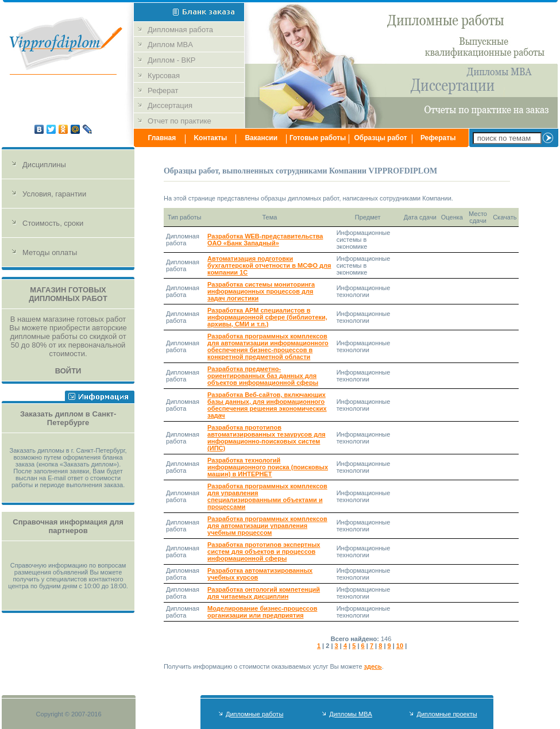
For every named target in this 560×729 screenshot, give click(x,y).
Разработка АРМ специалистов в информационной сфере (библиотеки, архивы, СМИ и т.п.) (267, 317)
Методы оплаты (50, 252)
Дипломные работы (254, 714)
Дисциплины (44, 165)
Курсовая (164, 76)
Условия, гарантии (54, 194)
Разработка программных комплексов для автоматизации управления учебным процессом (267, 526)
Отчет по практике (179, 121)
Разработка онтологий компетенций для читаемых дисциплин (264, 593)
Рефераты (438, 138)
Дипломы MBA (351, 714)
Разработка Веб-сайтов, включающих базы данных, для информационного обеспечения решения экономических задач (267, 405)
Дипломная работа (181, 30)
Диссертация (170, 105)
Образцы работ (381, 138)
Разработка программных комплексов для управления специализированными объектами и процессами (267, 496)
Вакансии (261, 138)
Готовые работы (318, 138)
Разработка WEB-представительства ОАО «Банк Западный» (265, 240)
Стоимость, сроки (53, 223)
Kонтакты (210, 138)
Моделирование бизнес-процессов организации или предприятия (262, 612)
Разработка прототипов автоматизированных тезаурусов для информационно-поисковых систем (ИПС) (266, 438)
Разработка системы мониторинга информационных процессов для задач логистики (261, 291)
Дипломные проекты (447, 714)
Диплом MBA (171, 45)
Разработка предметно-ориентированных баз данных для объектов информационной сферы (263, 376)
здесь (373, 666)
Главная (162, 138)
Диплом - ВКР (171, 60)
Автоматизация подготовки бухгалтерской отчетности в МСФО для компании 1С (269, 265)
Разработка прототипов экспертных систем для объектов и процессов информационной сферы (264, 551)
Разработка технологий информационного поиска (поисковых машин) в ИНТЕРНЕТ (268, 467)
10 (400, 646)
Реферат (163, 90)
